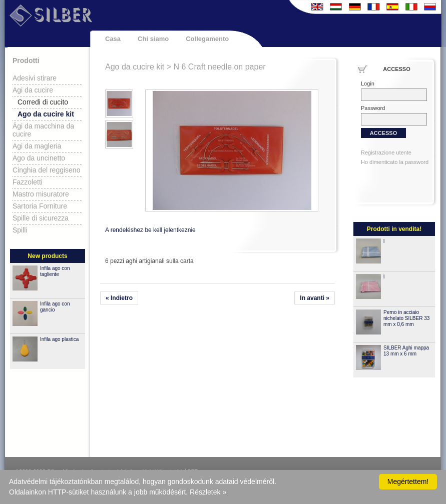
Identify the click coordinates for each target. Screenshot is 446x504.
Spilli (20, 230)
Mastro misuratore (41, 194)
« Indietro (119, 298)
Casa (113, 39)
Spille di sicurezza (41, 218)
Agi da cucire (33, 90)
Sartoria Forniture (40, 206)
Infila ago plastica (59, 339)
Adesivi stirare (35, 78)
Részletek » (208, 492)
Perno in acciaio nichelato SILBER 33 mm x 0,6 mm (406, 318)
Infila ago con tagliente (55, 271)
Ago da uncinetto (39, 158)
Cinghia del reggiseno (46, 170)
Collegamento (207, 39)
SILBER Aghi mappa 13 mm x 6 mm (406, 351)
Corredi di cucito (43, 102)
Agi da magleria (37, 146)
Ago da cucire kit (46, 114)
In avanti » (315, 298)
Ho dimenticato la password (395, 162)
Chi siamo (153, 39)
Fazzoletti (28, 182)
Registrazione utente (386, 152)
